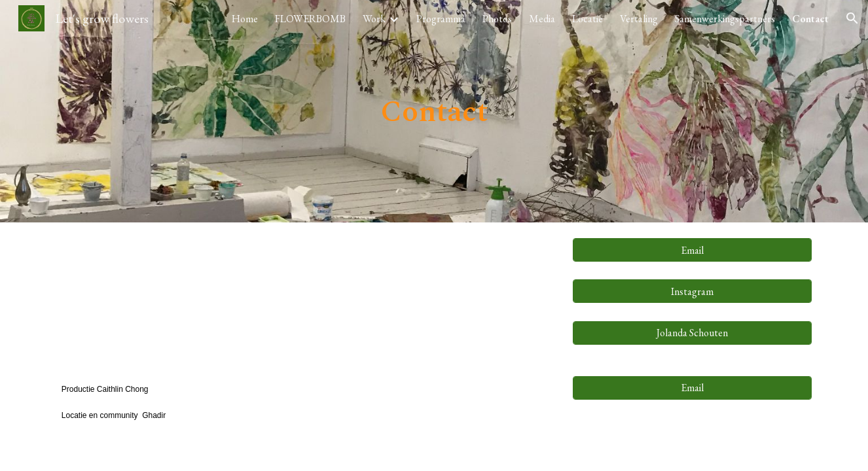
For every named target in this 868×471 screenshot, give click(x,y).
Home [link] (245, 19)
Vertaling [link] (639, 19)
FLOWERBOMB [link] (310, 19)
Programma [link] (441, 19)
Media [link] (542, 19)
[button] (852, 18)
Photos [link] (497, 19)
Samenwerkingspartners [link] (725, 19)
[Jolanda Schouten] (692, 333)
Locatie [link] (588, 19)
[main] (434, 112)
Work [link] (374, 19)
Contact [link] (810, 19)
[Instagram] (692, 291)
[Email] (692, 250)
